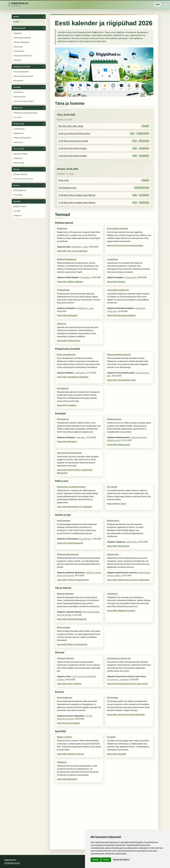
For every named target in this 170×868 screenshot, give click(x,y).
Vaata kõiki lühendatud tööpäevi (121, 315)
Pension (16, 185)
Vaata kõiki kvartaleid (117, 754)
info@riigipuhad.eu (12, 863)
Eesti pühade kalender (22, 38)
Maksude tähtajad (20, 154)
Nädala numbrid (20, 206)
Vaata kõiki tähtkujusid (67, 779)
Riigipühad (18, 33)
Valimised (17, 60)
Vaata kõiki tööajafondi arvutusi (121, 611)
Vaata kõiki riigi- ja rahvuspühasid (72, 251)
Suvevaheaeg (85, 539)
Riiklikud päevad (19, 28)
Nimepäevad (18, 81)
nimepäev (145, 126)
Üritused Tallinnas (20, 174)
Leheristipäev (80, 373)
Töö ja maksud (19, 149)
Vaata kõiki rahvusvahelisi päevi (121, 380)
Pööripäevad (18, 92)
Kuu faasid (18, 117)
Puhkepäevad (19, 51)
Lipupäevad (18, 47)
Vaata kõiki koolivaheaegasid (70, 543)
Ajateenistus (18, 142)
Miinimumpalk (19, 163)
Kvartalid (17, 211)
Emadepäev (85, 277)
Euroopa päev (130, 277)
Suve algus (81, 437)
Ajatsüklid (17, 201)
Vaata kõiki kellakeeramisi (119, 445)
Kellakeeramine (19, 97)
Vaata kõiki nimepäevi (67, 405)
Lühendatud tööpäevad (22, 56)
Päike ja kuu (18, 108)
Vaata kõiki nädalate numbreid (70, 754)
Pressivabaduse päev (67, 188)
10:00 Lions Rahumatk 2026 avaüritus (74, 134)
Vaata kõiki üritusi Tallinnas (69, 684)
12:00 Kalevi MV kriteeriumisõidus (73, 156)
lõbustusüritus (144, 141)
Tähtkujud (17, 215)
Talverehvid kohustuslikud (23, 101)
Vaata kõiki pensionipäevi (68, 723)
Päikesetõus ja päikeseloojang (25, 113)
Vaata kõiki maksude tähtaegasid (72, 619)
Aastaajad (17, 87)
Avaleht (16, 17)
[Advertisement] (104, 815)
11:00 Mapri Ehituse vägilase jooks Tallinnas (77, 203)
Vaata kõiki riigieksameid (118, 546)
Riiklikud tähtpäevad (21, 42)
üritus (132, 134)
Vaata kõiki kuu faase (116, 504)
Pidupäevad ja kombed (22, 67)
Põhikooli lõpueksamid (22, 138)
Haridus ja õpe (19, 124)
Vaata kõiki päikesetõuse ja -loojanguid (74, 507)
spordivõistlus (144, 148)
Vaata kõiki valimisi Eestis (69, 341)
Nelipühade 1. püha (80, 247)
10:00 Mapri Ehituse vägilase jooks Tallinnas (77, 195)
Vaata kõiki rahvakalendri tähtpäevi (73, 377)
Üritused (16, 169)
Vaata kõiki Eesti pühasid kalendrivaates (125, 245)
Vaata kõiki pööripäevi (67, 442)
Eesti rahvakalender (21, 72)
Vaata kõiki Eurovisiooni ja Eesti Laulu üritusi (127, 684)
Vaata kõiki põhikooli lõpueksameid (73, 580)
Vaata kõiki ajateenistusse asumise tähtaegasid (128, 580)
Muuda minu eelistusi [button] (121, 860)
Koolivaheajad (19, 129)
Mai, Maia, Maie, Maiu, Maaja (71, 126)
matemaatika (132, 542)
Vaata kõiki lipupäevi (116, 282)
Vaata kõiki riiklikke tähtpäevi (70, 282)
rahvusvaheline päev (142, 188)
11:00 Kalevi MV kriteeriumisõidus (73, 148)
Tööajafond (18, 158)
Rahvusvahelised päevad (23, 76)
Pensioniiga (18, 195)
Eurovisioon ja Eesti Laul (23, 179)
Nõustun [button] (96, 860)
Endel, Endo (64, 180)
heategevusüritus (143, 134)
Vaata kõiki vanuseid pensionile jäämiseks (126, 715)
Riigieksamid (18, 133)
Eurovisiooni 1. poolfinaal (117, 680)
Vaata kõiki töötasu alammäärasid (72, 644)
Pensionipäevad (20, 190)
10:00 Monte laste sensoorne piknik (73, 141)
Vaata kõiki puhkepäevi (67, 315)
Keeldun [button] (106, 860)
